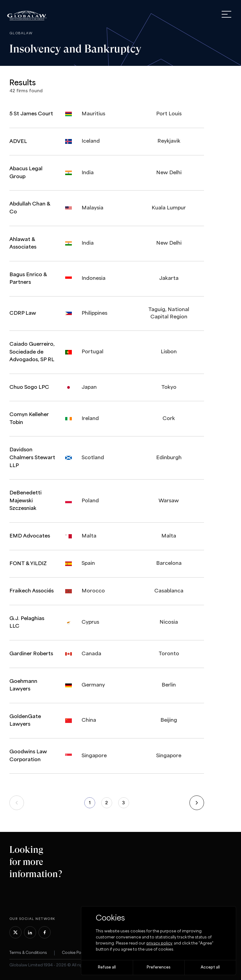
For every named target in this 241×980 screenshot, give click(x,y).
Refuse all (107, 967)
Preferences (159, 967)
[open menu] (226, 14)
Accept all (210, 967)
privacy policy (159, 943)
